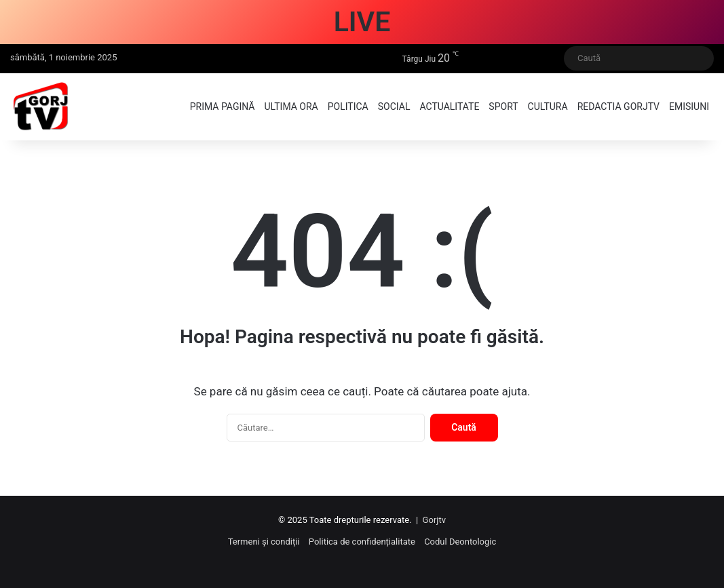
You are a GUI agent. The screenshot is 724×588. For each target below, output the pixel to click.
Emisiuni (689, 106)
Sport (503, 106)
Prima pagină (223, 106)
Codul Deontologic (460, 542)
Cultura (548, 106)
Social (394, 106)
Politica (348, 106)
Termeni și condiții (264, 542)
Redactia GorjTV (618, 106)
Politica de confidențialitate (362, 542)
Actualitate (449, 106)
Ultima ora (291, 106)
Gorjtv (434, 520)
